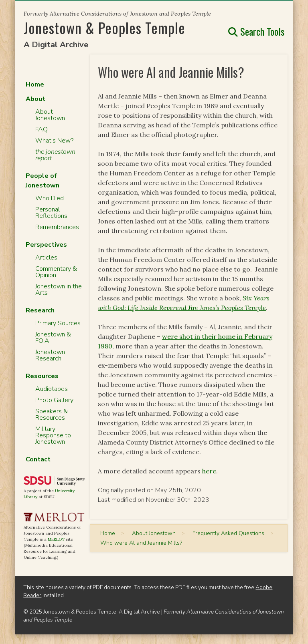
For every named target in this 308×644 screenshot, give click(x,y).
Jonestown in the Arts (59, 290)
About (35, 99)
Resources (42, 376)
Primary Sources (58, 323)
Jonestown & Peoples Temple (104, 27)
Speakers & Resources (52, 415)
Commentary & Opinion (56, 272)
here (209, 471)
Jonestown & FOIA (53, 338)
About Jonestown (50, 115)
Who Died (50, 198)
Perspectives (46, 245)
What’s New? (54, 141)
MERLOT (56, 539)
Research (40, 310)
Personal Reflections (51, 213)
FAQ (42, 129)
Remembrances (57, 227)
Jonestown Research (50, 355)
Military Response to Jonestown (53, 435)
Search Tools (256, 31)
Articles (46, 258)
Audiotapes (52, 389)
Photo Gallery (54, 400)
